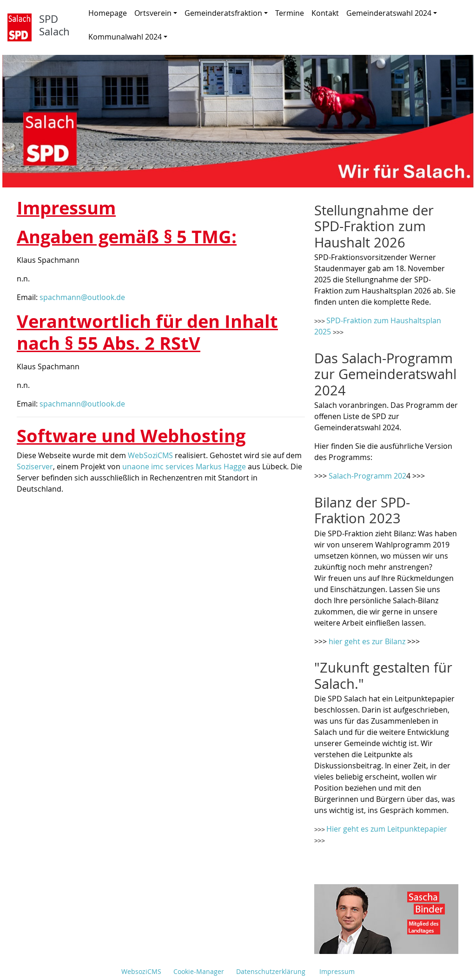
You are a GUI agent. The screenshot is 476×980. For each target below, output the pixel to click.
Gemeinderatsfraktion (226, 13)
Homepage (108, 13)
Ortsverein (156, 13)
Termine (290, 13)
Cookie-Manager (199, 971)
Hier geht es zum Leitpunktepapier (387, 829)
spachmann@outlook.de (82, 297)
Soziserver (35, 467)
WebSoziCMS (150, 455)
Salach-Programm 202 (367, 476)
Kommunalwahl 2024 (128, 37)
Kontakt (325, 13)
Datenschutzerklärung (271, 971)
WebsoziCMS (141, 971)
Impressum (337, 971)
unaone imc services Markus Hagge (184, 467)
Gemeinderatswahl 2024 (392, 13)
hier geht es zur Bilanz (367, 641)
